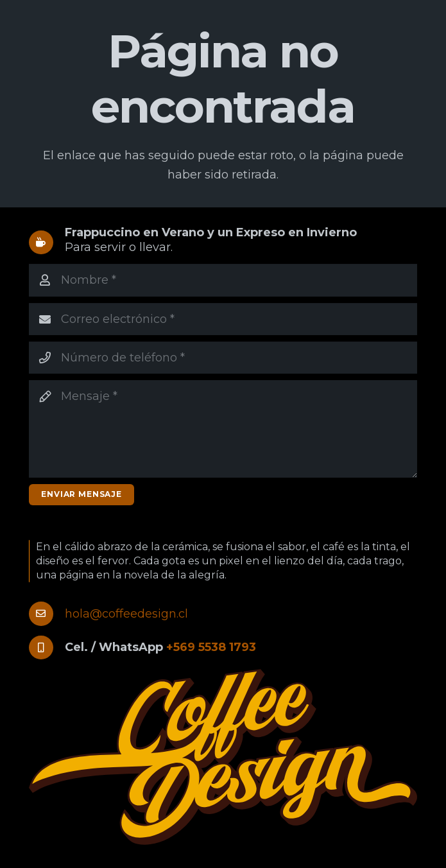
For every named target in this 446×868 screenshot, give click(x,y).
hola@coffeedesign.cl (126, 614)
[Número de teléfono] (223, 358)
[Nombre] (223, 280)
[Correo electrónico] (223, 319)
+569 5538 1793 (211, 647)
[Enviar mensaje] (81, 495)
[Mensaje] (223, 429)
